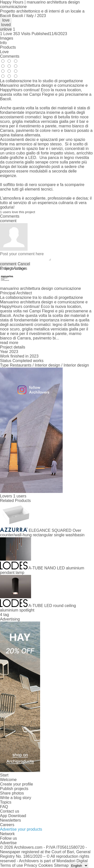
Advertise (8, 843)
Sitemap (61, 865)
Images (7, 38)
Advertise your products (21, 829)
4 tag (5, 615)
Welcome (8, 780)
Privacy (31, 865)
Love (4, 52)
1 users (20, 496)
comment (8, 264)
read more (9, 343)
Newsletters (11, 820)
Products (8, 47)
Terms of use (12, 865)
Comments (10, 56)
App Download (13, 816)
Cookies (46, 865)
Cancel (24, 264)
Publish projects (14, 789)
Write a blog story (16, 798)
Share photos (12, 793)
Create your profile (17, 784)
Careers (7, 825)
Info (3, 43)
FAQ (4, 807)
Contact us (10, 811)
